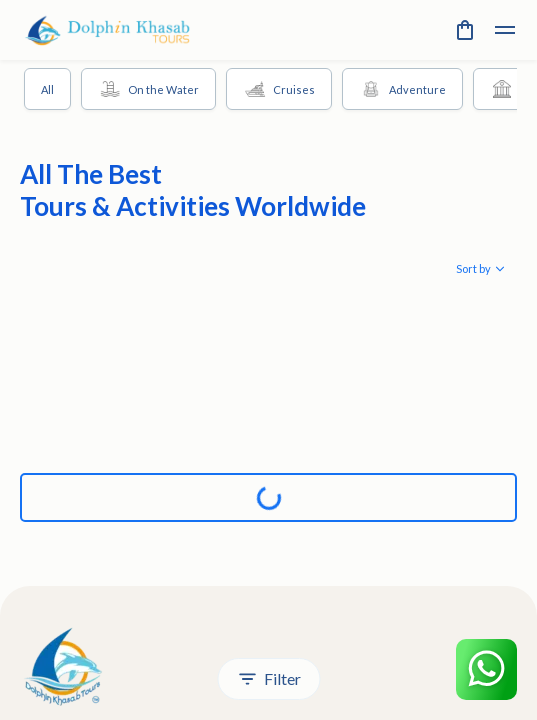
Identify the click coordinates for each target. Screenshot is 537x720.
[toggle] (505, 30)
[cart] (465, 30)
